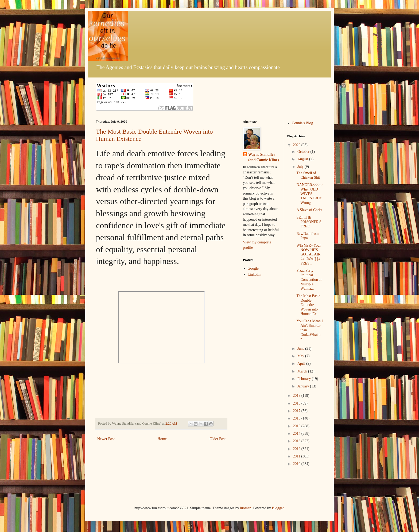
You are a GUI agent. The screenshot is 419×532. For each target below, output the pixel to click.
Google (253, 268)
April (302, 364)
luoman (246, 508)
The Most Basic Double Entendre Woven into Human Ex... (308, 305)
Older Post (218, 439)
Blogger (278, 508)
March (303, 371)
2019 (297, 396)
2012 (297, 449)
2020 (297, 145)
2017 (297, 411)
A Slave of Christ (309, 210)
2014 (297, 434)
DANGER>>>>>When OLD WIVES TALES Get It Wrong (309, 194)
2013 (297, 441)
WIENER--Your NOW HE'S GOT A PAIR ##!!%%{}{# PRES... (309, 254)
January (304, 386)
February (305, 379)
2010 (297, 464)
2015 (297, 426)
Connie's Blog (302, 123)
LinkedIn (255, 275)
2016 (297, 418)
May (301, 356)
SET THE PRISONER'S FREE (309, 222)
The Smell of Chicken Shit (308, 175)
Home (162, 439)
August (303, 159)
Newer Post (106, 439)
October (304, 152)
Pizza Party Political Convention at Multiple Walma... (309, 279)
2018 (297, 403)
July (301, 167)
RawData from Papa (307, 236)
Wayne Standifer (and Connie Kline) (263, 157)
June (301, 349)
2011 (297, 456)
